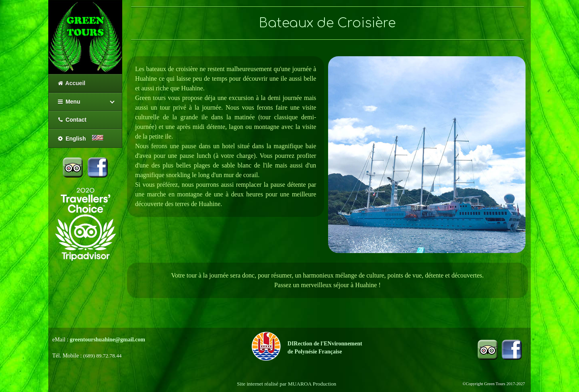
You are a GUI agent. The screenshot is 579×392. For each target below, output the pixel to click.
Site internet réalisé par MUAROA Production (286, 384)
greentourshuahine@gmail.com (108, 340)
